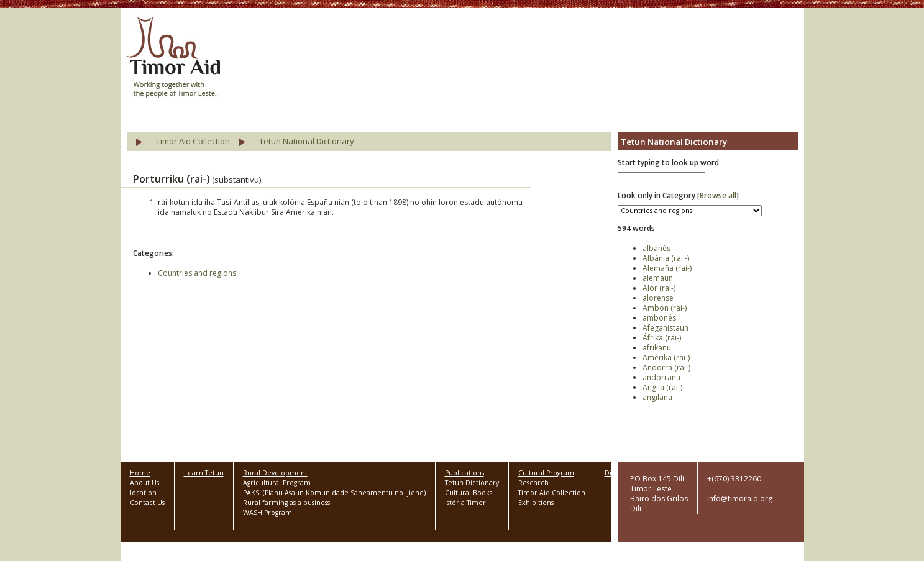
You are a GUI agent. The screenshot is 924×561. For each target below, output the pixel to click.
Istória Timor (465, 503)
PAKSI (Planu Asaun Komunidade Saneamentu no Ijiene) (334, 493)
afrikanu (657, 348)
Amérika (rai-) (666, 358)
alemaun (658, 278)
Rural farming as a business (286, 503)
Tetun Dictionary (472, 483)
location (143, 493)
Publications (464, 473)
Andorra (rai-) (666, 367)
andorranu (661, 377)
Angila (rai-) (662, 387)
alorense (658, 298)
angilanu (657, 397)
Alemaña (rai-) (667, 268)
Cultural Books (469, 493)
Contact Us (147, 503)
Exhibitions (536, 503)
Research (533, 483)
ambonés (659, 318)
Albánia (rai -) (666, 258)
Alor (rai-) (659, 288)
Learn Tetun (204, 473)
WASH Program (268, 513)
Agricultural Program (277, 483)
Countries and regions (197, 273)
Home (140, 473)
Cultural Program (546, 473)
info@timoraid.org (740, 499)
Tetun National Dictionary (307, 141)
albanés (656, 248)
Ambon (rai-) (665, 308)
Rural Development (275, 473)
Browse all (718, 195)
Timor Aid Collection (193, 141)
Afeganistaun (666, 328)
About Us (144, 483)
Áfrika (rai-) (662, 338)
